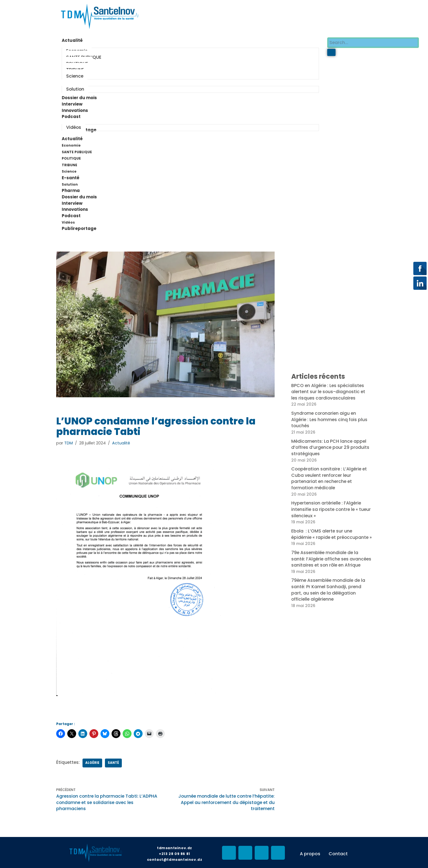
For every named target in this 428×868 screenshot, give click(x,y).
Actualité (75, 138)
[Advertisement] (247, 15)
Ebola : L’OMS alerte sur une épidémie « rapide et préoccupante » (331, 534)
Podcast (74, 214)
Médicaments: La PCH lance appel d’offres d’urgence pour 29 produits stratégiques (331, 445)
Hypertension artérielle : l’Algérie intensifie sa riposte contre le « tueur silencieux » (327, 506)
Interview (72, 201)
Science (69, 170)
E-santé (73, 176)
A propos (310, 851)
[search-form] (373, 42)
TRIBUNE (69, 164)
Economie (71, 144)
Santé (114, 761)
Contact (338, 851)
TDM (69, 441)
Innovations (75, 208)
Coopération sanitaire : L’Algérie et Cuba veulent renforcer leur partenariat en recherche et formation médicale (330, 475)
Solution (70, 183)
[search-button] (331, 52)
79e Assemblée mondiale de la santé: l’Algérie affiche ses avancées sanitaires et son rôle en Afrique (330, 564)
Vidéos (68, 220)
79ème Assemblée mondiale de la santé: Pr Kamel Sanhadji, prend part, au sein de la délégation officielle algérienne (329, 598)
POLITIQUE (71, 157)
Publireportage (79, 226)
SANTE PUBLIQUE (77, 151)
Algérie (93, 761)
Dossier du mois (79, 195)
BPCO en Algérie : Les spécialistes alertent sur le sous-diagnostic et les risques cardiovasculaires (329, 390)
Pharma (71, 189)
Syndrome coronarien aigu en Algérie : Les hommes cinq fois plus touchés (330, 417)
